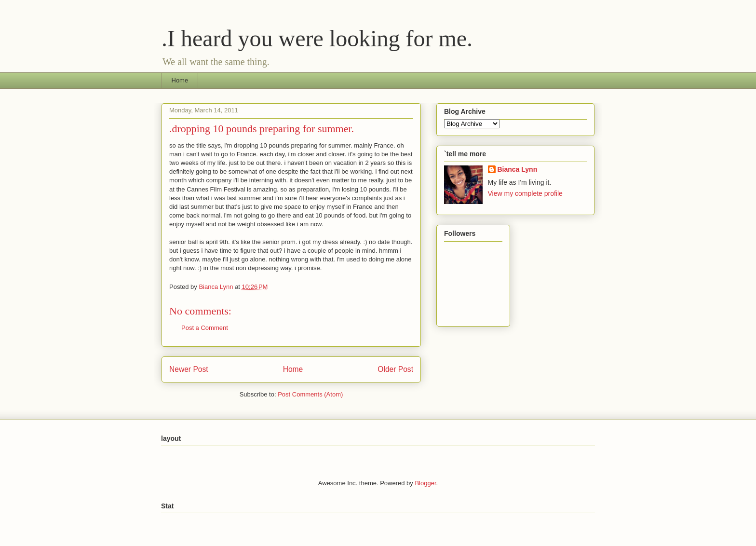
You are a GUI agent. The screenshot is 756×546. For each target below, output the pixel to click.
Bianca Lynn (518, 169)
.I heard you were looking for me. (317, 38)
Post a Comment (205, 328)
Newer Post (189, 369)
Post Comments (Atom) (310, 394)
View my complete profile (525, 193)
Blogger (425, 483)
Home (180, 80)
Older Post (395, 369)
